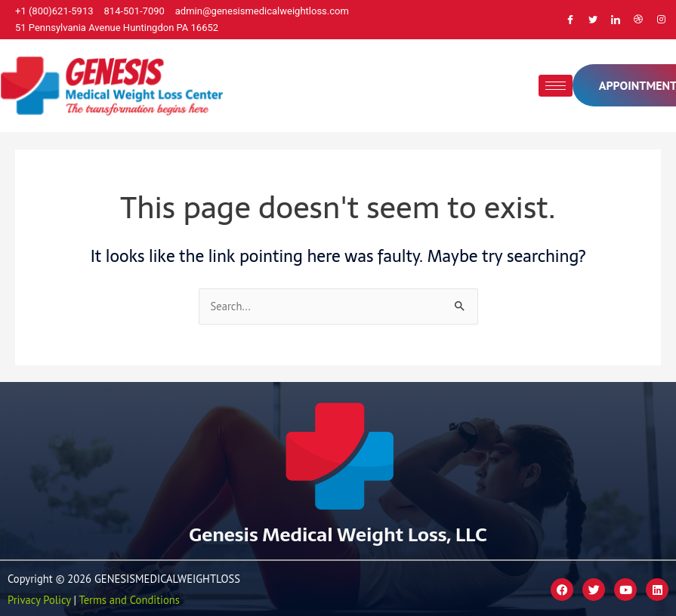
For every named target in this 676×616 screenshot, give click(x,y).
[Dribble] (638, 20)
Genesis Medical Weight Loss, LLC (338, 534)
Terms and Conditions (129, 600)
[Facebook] (570, 20)
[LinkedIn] (616, 20)
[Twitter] (593, 20)
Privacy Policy (39, 600)
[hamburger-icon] (556, 86)
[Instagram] (661, 20)
